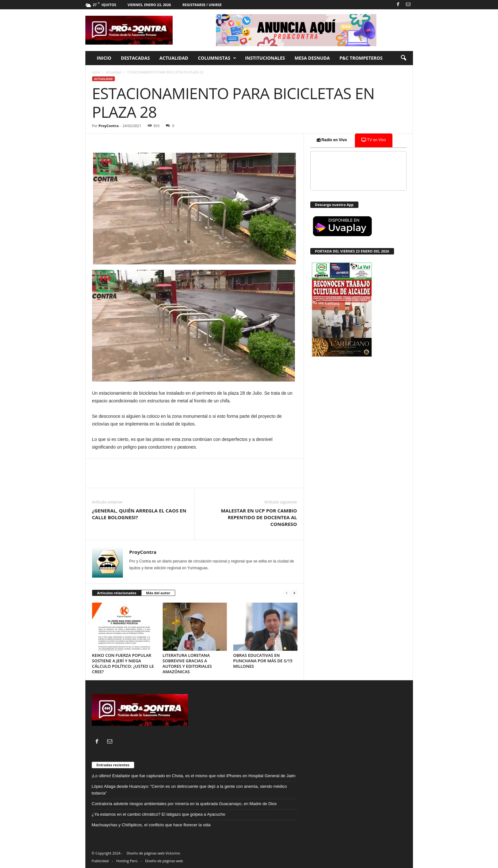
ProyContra (108, 126)
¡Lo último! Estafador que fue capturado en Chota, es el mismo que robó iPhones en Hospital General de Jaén (194, 776)
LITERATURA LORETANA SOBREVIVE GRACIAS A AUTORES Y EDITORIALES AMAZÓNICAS (187, 663)
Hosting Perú (127, 861)
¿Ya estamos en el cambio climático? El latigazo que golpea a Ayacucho (159, 814)
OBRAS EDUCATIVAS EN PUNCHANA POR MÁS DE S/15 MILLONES (263, 661)
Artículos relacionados (117, 593)
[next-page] (294, 593)
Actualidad (174, 58)
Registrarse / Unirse (202, 5)
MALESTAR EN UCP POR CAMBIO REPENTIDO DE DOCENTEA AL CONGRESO (259, 517)
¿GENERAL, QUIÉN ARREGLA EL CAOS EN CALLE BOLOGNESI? (139, 514)
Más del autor (158, 593)
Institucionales (265, 58)
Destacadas (135, 58)
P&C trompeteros (361, 58)
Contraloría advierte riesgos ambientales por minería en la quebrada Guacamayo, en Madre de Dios (184, 804)
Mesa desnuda (312, 58)
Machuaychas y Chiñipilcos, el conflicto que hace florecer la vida (152, 825)
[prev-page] (287, 593)
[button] (403, 58)
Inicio (104, 58)
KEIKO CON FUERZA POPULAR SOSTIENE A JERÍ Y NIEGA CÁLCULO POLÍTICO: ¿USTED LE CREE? (123, 663)
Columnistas (217, 58)
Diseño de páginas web (164, 861)
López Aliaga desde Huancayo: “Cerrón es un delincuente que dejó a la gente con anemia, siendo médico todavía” (189, 790)
